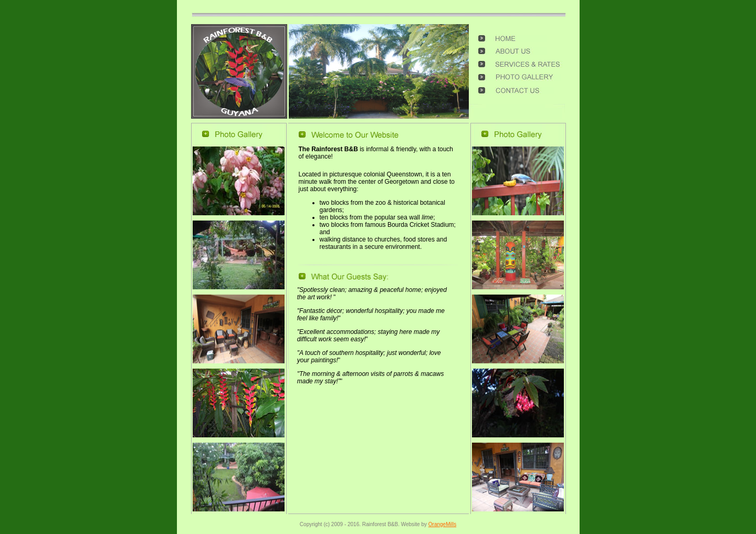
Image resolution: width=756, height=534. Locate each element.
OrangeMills (442, 524)
